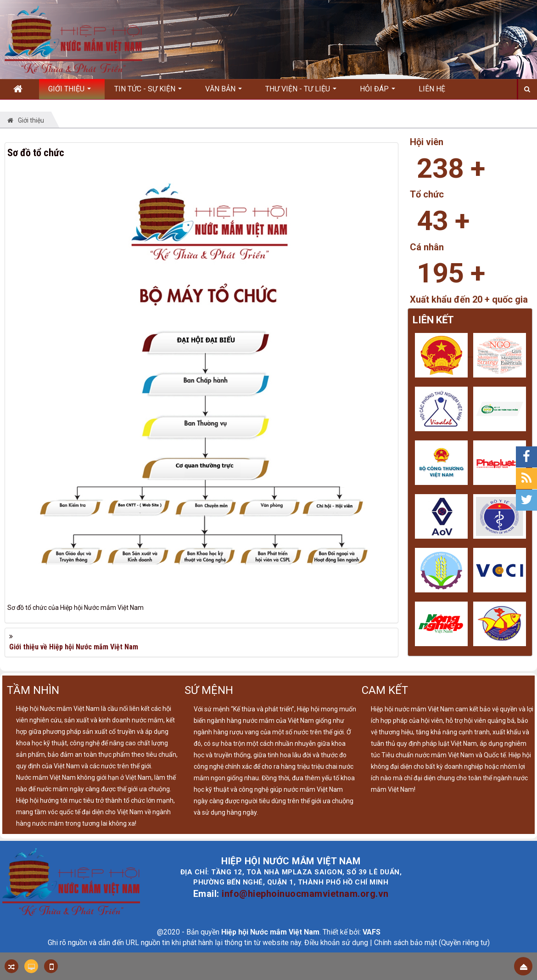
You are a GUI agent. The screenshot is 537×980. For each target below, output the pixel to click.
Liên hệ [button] (432, 89)
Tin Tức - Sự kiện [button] (148, 92)
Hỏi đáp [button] (378, 92)
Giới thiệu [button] (70, 92)
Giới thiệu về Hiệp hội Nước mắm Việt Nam (74, 647)
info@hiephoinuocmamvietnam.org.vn (305, 894)
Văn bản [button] (224, 92)
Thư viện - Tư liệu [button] (301, 92)
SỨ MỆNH (209, 690)
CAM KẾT (385, 690)
